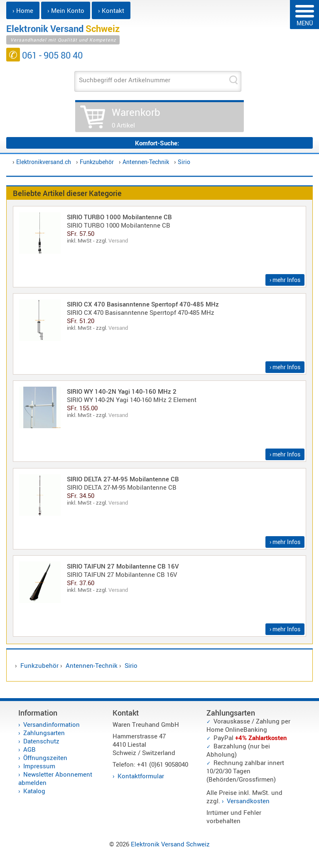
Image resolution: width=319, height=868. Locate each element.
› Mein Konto (66, 10)
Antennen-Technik (146, 162)
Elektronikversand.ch (44, 162)
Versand (118, 240)
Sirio (184, 162)
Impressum (39, 766)
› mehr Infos (285, 280)
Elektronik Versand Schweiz (170, 844)
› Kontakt (111, 10)
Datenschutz (41, 741)
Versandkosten (248, 801)
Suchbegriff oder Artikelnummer (125, 80)
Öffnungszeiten (45, 758)
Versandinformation (52, 724)
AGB (29, 749)
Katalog (34, 791)
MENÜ (305, 16)
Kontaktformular (141, 776)
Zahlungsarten (44, 733)
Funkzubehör (97, 162)
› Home (23, 10)
